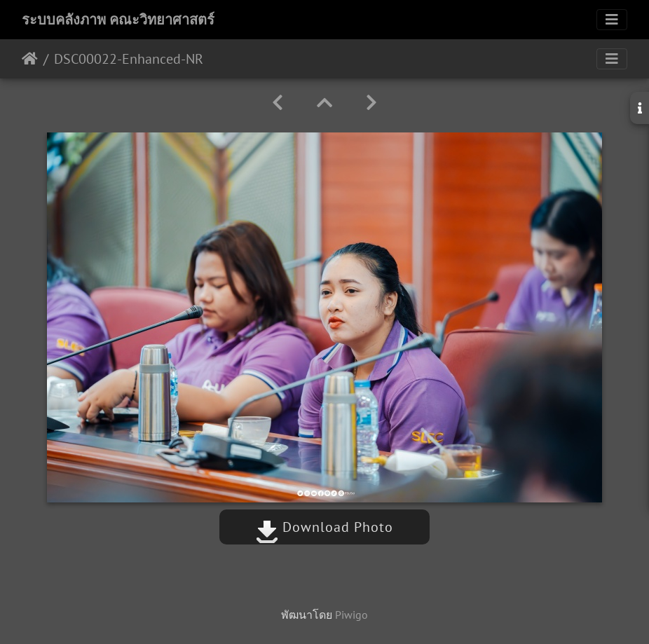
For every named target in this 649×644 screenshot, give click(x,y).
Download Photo (324, 527)
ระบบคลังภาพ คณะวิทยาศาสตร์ (118, 20)
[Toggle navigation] (612, 20)
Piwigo (351, 615)
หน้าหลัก (30, 59)
